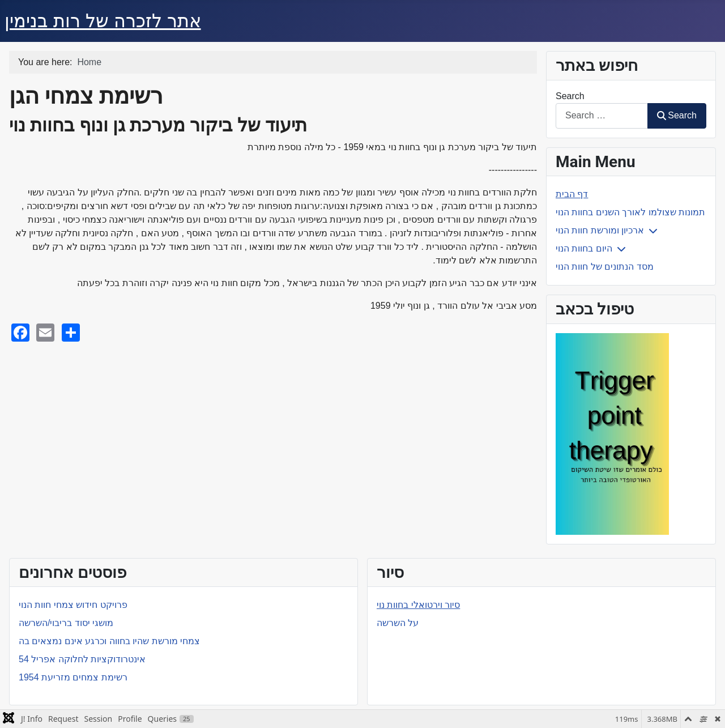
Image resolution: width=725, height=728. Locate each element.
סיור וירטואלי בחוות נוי (418, 605)
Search (570, 96)
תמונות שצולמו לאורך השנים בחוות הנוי (630, 212)
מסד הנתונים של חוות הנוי (605, 267)
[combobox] (602, 116)
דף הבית (572, 194)
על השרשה (398, 623)
